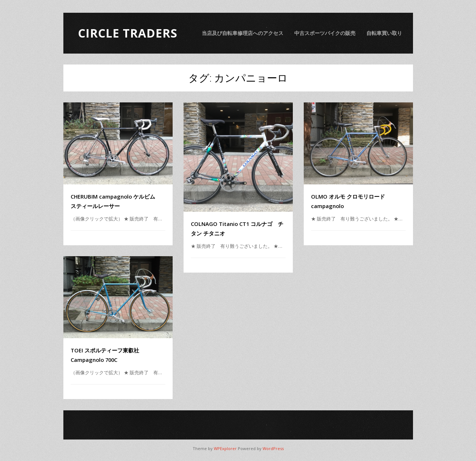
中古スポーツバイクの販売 (325, 33)
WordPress (273, 448)
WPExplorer (225, 448)
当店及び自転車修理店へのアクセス (243, 33)
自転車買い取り (384, 33)
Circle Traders (128, 33)
